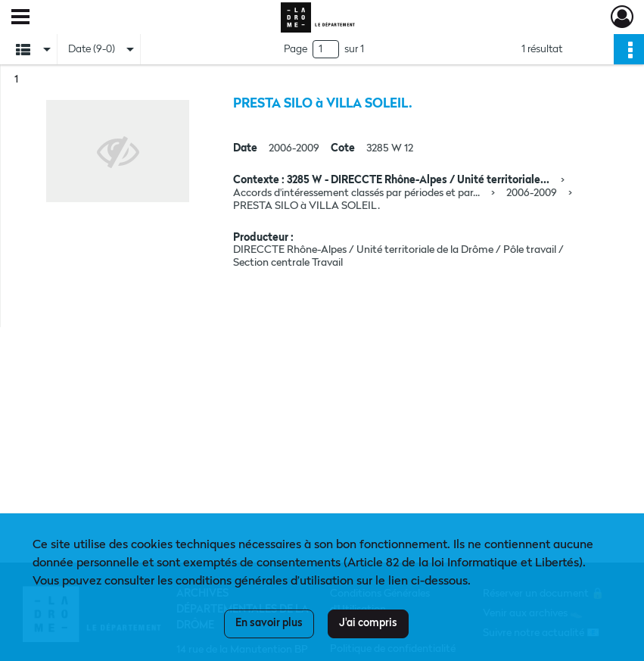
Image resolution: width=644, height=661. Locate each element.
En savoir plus (269, 623)
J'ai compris (368, 623)
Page (296, 49)
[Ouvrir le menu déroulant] (20, 18)
